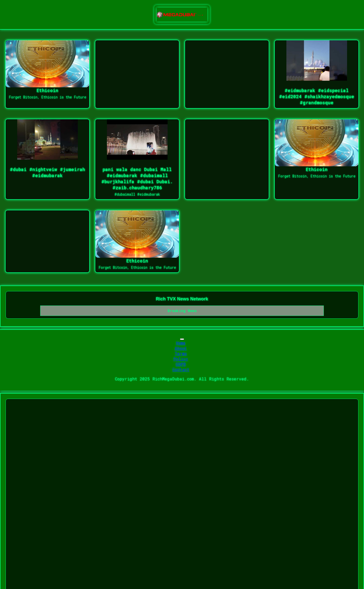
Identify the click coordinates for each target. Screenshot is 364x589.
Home (181, 343)
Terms (181, 353)
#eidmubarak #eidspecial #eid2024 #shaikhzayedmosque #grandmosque (317, 96)
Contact (181, 369)
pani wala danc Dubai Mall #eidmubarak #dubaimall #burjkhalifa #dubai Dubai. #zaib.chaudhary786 (137, 178)
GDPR (181, 364)
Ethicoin (48, 90)
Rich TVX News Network (182, 299)
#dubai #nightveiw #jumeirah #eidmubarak (47, 172)
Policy (181, 359)
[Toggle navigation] (182, 339)
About (181, 348)
